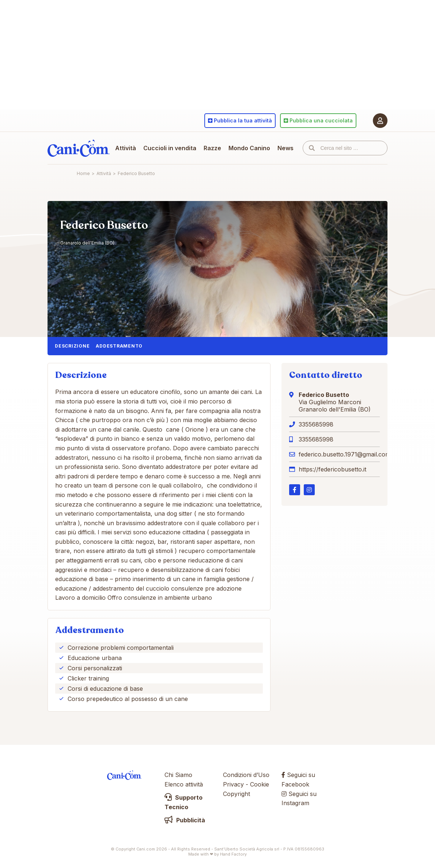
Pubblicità (185, 820)
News (285, 148)
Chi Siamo (178, 775)
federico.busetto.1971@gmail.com (345, 454)
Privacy (233, 784)
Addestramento (119, 346)
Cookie (260, 784)
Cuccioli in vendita (170, 148)
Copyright (237, 794)
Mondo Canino (249, 148)
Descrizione (72, 346)
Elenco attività (184, 784)
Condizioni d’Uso (246, 775)
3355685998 (316, 424)
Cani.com (79, 148)
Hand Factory (233, 854)
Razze (212, 148)
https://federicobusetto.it (332, 469)
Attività (126, 148)
